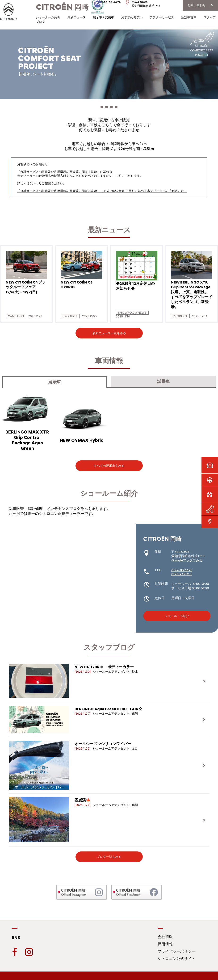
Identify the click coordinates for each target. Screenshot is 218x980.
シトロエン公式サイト (176, 956)
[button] (100, 106)
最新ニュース (77, 17)
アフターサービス (162, 17)
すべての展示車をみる (109, 463)
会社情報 (165, 934)
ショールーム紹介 (48, 17)
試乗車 (163, 379)
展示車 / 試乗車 (103, 17)
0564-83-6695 (182, 568)
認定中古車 (189, 17)
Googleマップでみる (187, 558)
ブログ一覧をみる (109, 854)
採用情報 (165, 941)
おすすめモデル (132, 17)
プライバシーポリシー (176, 949)
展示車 (54, 380)
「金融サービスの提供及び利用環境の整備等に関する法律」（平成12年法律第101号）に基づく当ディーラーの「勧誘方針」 (102, 188)
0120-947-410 (181, 572)
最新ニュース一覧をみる (109, 331)
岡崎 (62, 7)
